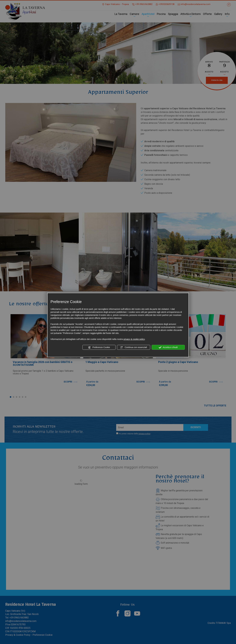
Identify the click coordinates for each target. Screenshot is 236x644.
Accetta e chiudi (168, 347)
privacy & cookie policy (134, 339)
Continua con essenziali (134, 347)
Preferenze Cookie (99, 347)
